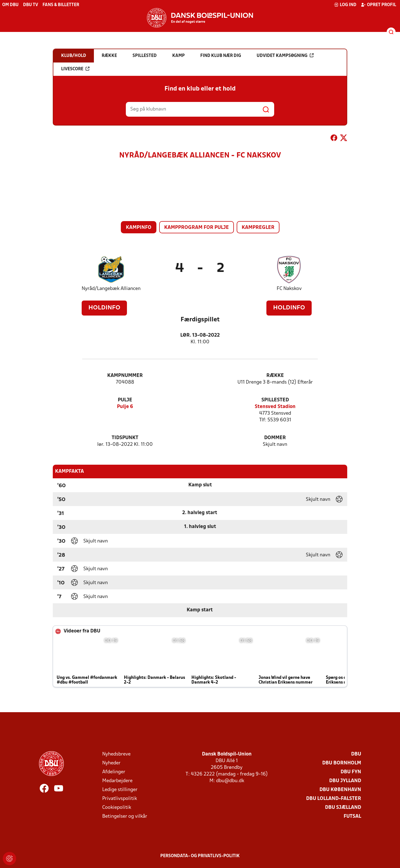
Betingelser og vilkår (125, 816)
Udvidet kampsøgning (285, 56)
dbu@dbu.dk (230, 781)
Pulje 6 (125, 407)
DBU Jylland (345, 781)
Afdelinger (114, 772)
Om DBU (10, 5)
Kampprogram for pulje (197, 228)
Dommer (275, 438)
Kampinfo (139, 228)
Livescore (75, 69)
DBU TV (31, 5)
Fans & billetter (61, 5)
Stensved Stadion (275, 407)
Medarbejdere (117, 781)
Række (275, 376)
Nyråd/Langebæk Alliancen (111, 289)
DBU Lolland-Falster (334, 799)
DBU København (340, 790)
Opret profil (378, 5)
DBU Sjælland (343, 808)
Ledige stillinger (120, 790)
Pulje (125, 400)
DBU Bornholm (342, 763)
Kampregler (258, 228)
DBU (356, 754)
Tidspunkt (125, 438)
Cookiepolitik (117, 808)
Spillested (275, 400)
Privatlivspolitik (120, 799)
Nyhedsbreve (116, 754)
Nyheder (111, 763)
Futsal (352, 816)
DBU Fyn (351, 772)
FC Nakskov (289, 289)
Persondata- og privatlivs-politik (200, 856)
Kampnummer (125, 376)
